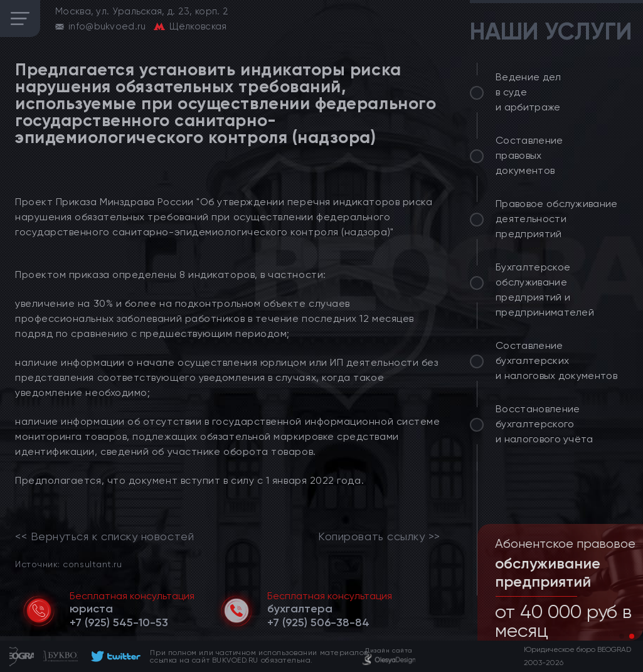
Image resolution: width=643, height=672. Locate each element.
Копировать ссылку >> (379, 536)
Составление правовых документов (529, 155)
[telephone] (119, 622)
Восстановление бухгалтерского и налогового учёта (545, 424)
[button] (622, 636)
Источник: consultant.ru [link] (68, 564)
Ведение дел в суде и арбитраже (529, 92)
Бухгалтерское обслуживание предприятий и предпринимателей (545, 290)
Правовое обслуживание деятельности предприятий (557, 219)
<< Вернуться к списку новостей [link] (104, 536)
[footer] (114, 656)
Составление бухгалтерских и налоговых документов (556, 360)
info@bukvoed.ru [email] (107, 26)
